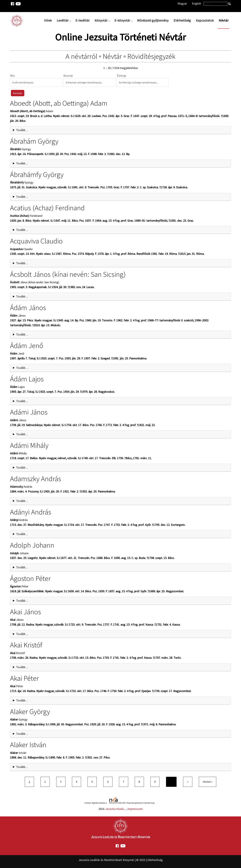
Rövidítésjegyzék (151, 56)
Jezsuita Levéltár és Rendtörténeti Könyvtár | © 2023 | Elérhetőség (121, 860)
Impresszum (135, 809)
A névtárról (81, 56)
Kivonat (68, 76)
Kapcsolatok (205, 20)
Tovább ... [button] (22, 130)
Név (12, 76)
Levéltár (63, 20)
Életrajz (122, 76)
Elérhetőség (182, 20)
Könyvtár (101, 20)
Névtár (224, 20)
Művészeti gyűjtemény (153, 20)
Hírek (48, 20)
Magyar (182, 3)
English (196, 3)
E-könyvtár (122, 20)
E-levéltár (83, 20)
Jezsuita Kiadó (116, 809)
